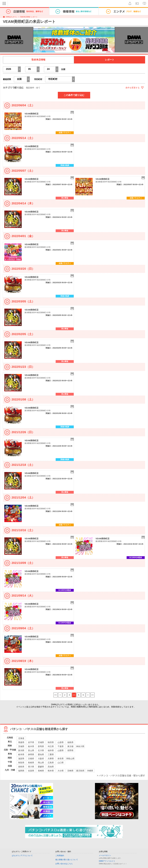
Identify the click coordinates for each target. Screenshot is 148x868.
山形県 (61, 742)
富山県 (31, 750)
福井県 (51, 750)
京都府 (31, 759)
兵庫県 (51, 759)
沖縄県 (90, 771)
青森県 (21, 742)
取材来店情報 (38, 60)
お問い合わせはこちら (64, 864)
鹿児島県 (80, 771)
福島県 (70, 742)
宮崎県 (70, 771)
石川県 (41, 750)
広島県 (51, 763)
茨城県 (21, 746)
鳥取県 (21, 763)
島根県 (31, 763)
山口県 (61, 763)
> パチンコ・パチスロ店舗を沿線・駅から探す (121, 776)
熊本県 (51, 771)
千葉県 (61, 746)
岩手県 (31, 742)
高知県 (51, 767)
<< (55, 695)
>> (92, 695)
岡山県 (41, 763)
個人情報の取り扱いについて (67, 860)
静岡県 (31, 754)
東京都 (70, 746)
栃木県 (31, 746)
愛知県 (41, 754)
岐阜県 (21, 754)
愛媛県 (41, 767)
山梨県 (61, 750)
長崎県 (41, 771)
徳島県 (21, 767)
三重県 (51, 754)
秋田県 (51, 742)
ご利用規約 (60, 856)
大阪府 (41, 759)
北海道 (21, 738)
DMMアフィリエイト (107, 861)
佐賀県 (31, 771)
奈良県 (61, 759)
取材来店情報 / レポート (29, 17)
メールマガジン (105, 855)
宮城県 (41, 742)
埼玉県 (51, 746)
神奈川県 (80, 746)
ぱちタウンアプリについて (22, 856)
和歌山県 (70, 759)
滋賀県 (21, 759)
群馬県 (41, 746)
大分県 (61, 771)
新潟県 (21, 750)
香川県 (31, 767)
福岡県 (21, 771)
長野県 (70, 750)
